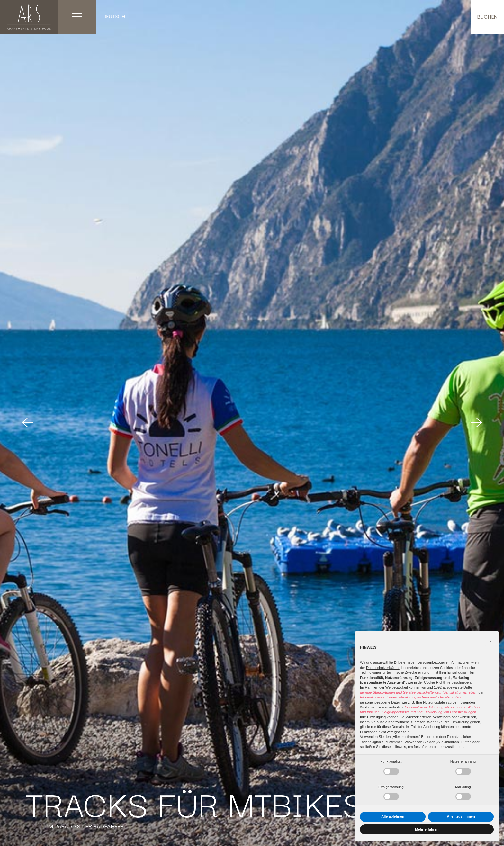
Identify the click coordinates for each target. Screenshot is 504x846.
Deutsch (114, 17)
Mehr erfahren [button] (427, 829)
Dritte (468, 687)
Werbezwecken (372, 707)
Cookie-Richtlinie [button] (437, 682)
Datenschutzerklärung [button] (383, 668)
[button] (491, 642)
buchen (488, 17)
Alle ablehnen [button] (393, 816)
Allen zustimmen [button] (461, 816)
